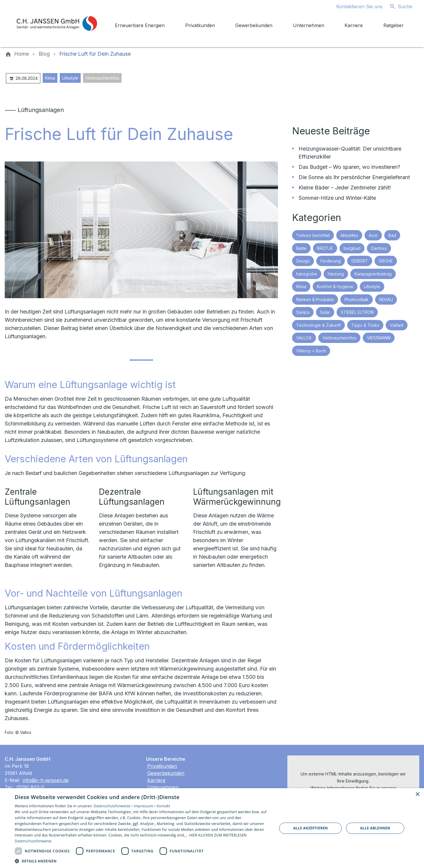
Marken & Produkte (315, 299)
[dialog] (212, 828)
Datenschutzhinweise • (114, 806)
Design (303, 261)
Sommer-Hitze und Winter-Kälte (337, 198)
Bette (301, 248)
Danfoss (379, 248)
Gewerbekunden (166, 773)
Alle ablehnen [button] (375, 828)
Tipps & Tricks (365, 325)
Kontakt (163, 806)
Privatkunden (162, 766)
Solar (325, 312)
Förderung (331, 261)
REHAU (386, 299)
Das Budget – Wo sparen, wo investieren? (349, 167)
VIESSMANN (379, 338)
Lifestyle (70, 78)
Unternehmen (163, 787)
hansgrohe (307, 274)
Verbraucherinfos (102, 78)
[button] (142, 861)
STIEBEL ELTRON (357, 312)
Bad (392, 235)
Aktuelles (349, 235)
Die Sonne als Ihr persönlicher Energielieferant (354, 177)
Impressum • (145, 806)
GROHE (386, 261)
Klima (50, 78)
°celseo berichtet (313, 235)
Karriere (156, 780)
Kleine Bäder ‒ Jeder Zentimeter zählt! (345, 188)
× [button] (417, 794)
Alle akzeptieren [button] (311, 828)
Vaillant (397, 325)
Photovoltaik (357, 299)
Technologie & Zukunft (318, 325)
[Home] (21, 54)
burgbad (352, 248)
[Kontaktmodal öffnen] (355, 6)
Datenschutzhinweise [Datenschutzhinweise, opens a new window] (33, 841)
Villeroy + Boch (311, 351)
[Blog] (44, 54)
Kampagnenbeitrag (373, 274)
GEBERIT (360, 261)
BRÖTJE (325, 248)
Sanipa (303, 312)
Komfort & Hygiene (335, 287)
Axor (373, 235)
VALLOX (304, 338)
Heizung (336, 274)
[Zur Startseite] (57, 24)
